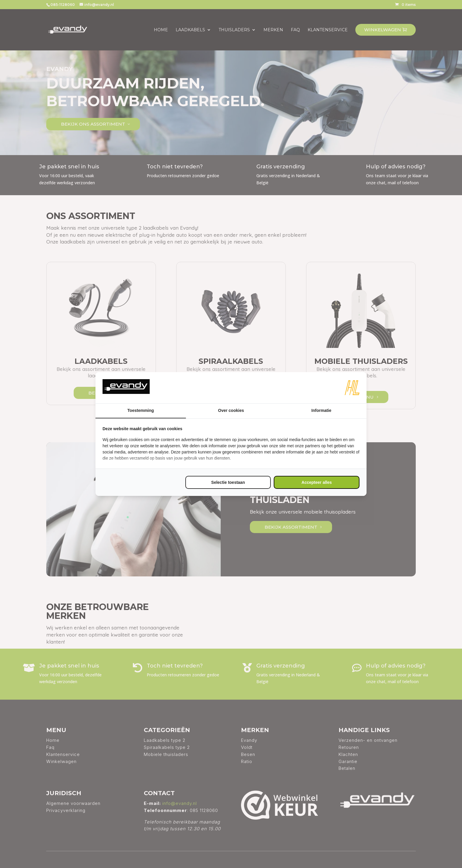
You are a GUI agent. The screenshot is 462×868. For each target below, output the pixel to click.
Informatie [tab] (321, 410)
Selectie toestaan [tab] (228, 482)
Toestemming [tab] (141, 410)
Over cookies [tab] (231, 410)
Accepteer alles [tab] (317, 482)
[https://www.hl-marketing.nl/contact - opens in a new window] (352, 388)
